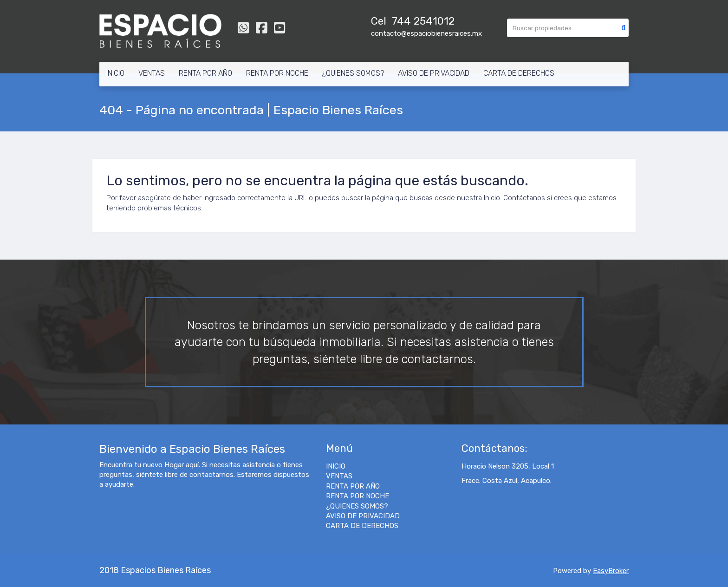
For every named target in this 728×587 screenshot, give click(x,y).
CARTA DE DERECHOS (519, 73)
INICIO (115, 73)
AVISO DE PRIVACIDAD (434, 73)
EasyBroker (611, 571)
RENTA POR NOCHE (277, 73)
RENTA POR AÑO (205, 73)
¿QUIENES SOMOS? (353, 73)
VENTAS (152, 73)
